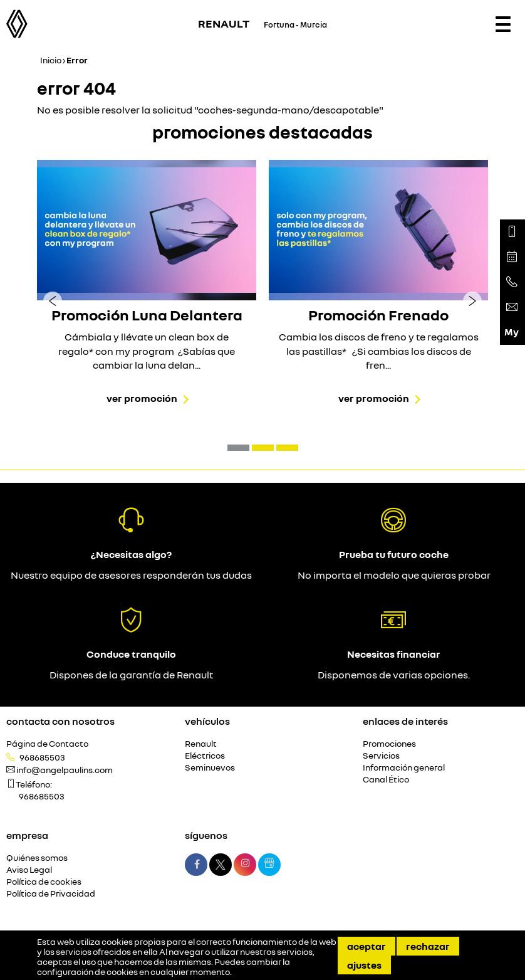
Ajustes (364, 965)
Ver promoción (142, 398)
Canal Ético (386, 780)
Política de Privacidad (51, 894)
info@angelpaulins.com (65, 770)
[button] (238, 448)
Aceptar (366, 946)
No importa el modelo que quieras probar (394, 575)
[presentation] (53, 300)
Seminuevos (210, 768)
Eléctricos (205, 756)
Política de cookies (44, 882)
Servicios (381, 756)
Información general (404, 768)
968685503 (42, 757)
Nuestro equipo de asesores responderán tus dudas (131, 575)
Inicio (51, 60)
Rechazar (428, 946)
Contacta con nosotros (60, 721)
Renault (201, 744)
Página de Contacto (47, 744)
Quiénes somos (37, 858)
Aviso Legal (29, 870)
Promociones (389, 744)
